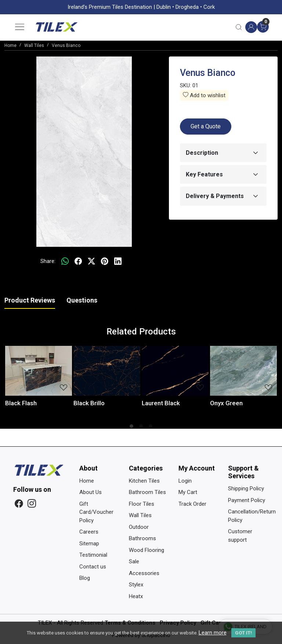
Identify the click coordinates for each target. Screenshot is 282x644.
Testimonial (93, 555)
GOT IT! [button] (243, 633)
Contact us (93, 567)
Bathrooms (142, 538)
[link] (239, 27)
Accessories (144, 573)
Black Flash (21, 403)
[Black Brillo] (107, 371)
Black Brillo (89, 403)
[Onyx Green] (243, 371)
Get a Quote (206, 126)
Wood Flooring (147, 550)
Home (87, 481)
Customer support (240, 536)
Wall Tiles (140, 515)
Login (185, 481)
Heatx (136, 596)
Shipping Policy (246, 489)
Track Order (192, 504)
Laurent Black (161, 403)
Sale (134, 561)
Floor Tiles (142, 504)
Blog (85, 578)
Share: (48, 261)
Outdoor (139, 527)
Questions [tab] (82, 300)
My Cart (188, 492)
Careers (89, 532)
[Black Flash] (39, 371)
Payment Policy (247, 500)
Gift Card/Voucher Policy (96, 512)
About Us (91, 492)
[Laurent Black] (175, 371)
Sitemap (89, 544)
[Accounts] (251, 27)
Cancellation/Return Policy (248, 516)
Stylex (136, 585)
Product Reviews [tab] (30, 300)
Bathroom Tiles (147, 492)
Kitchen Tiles (144, 481)
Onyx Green (226, 403)
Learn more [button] (213, 633)
